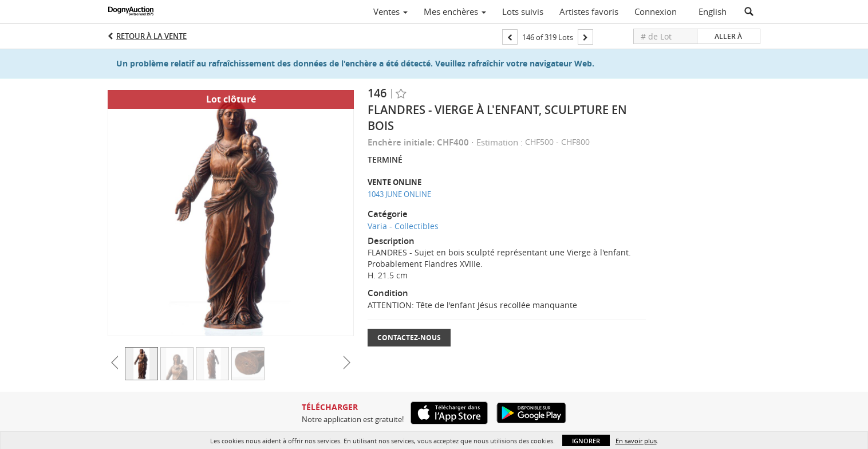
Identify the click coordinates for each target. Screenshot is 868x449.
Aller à (728, 36)
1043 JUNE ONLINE (399, 194)
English (713, 11)
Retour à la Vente (151, 36)
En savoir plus (636, 441)
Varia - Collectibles (403, 226)
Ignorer (586, 441)
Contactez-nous (409, 338)
